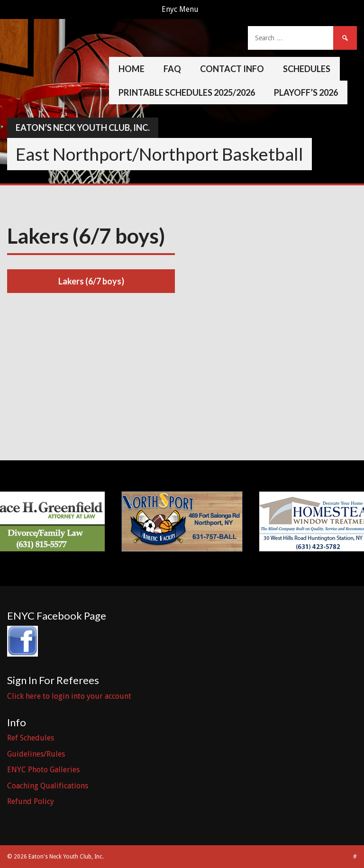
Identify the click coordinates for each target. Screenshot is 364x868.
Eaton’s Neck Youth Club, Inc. (83, 128)
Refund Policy (31, 801)
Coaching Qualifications (48, 786)
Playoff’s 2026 (306, 92)
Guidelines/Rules (36, 754)
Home (132, 69)
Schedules (307, 69)
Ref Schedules (31, 738)
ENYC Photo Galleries (43, 770)
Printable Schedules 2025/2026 (187, 92)
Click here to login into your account (69, 696)
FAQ (172, 69)
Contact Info (232, 69)
